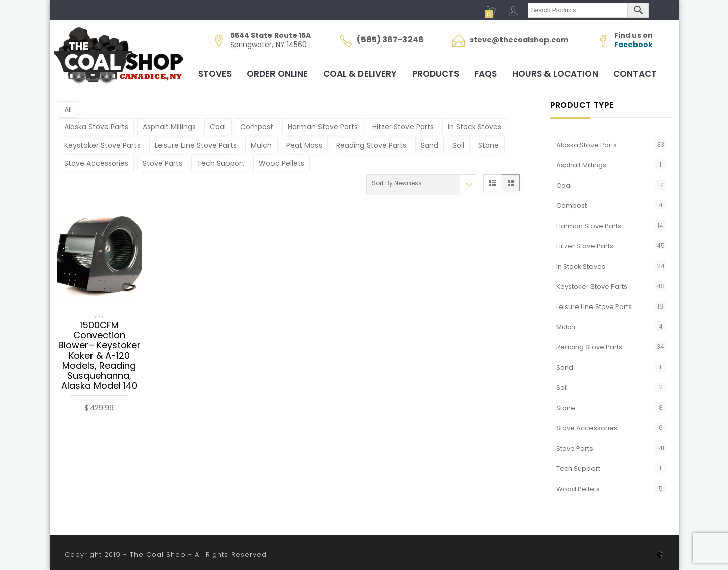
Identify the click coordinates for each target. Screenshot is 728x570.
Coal (218, 127)
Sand (429, 145)
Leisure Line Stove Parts (196, 145)
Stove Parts (163, 163)
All (68, 110)
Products (436, 74)
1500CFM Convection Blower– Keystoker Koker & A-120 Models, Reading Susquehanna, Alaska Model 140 (99, 356)
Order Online (277, 74)
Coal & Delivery (360, 74)
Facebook (633, 45)
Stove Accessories (96, 163)
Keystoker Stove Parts (102, 145)
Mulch (261, 145)
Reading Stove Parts (371, 145)
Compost (257, 127)
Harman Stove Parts (323, 127)
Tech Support (221, 163)
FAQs (486, 74)
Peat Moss (304, 145)
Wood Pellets (282, 163)
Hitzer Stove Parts (403, 127)
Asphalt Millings (169, 127)
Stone (489, 145)
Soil (458, 145)
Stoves (215, 74)
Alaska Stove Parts (96, 127)
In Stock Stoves (475, 127)
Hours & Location (555, 74)
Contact (635, 74)
